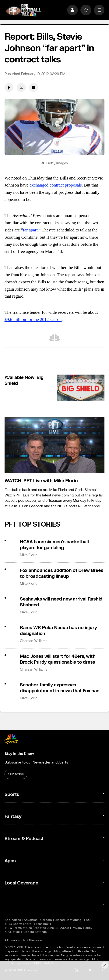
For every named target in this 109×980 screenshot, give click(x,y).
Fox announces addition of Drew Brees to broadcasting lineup (62, 573)
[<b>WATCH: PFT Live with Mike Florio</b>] (55, 445)
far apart (30, 230)
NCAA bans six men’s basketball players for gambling (54, 545)
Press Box (42, 924)
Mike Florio (29, 555)
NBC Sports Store (18, 924)
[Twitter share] (21, 87)
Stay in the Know (19, 754)
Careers (46, 920)
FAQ (87, 920)
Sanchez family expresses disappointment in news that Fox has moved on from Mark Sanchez (60, 688)
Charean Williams (34, 641)
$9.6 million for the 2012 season (33, 319)
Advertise (31, 920)
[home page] (24, 10)
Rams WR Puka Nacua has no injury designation (58, 631)
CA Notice (13, 932)
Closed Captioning (68, 920)
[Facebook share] (9, 87)
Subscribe (16, 774)
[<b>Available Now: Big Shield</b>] (81, 388)
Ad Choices (13, 920)
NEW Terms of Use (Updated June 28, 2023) (37, 928)
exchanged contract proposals (56, 185)
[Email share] (34, 87)
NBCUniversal (33, 940)
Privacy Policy (82, 928)
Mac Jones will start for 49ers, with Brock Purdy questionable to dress (58, 659)
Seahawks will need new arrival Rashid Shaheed (61, 602)
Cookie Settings (35, 932)
